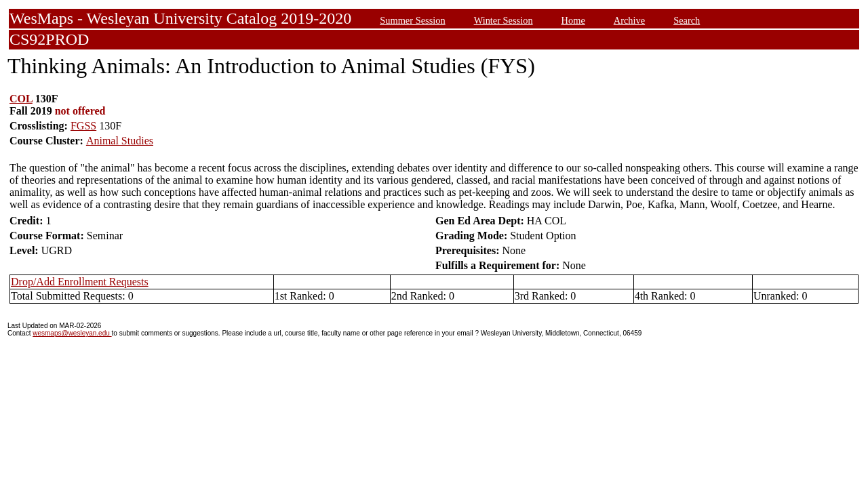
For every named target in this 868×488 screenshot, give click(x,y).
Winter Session (504, 20)
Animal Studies (120, 141)
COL (21, 99)
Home (573, 20)
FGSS (83, 126)
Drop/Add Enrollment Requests (80, 282)
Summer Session (412, 20)
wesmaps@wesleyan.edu (72, 333)
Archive (629, 20)
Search (687, 20)
